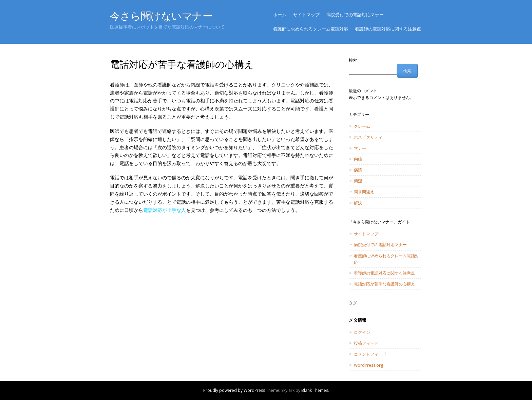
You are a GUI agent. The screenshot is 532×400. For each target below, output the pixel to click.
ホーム (280, 15)
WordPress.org (368, 365)
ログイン (362, 332)
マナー (360, 148)
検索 (353, 60)
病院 (358, 170)
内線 (358, 159)
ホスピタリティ (368, 137)
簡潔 (358, 181)
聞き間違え (364, 192)
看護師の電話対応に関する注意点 (388, 29)
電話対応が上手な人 (165, 210)
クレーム (362, 126)
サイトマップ (306, 15)
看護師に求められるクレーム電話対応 (311, 29)
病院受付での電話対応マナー (355, 15)
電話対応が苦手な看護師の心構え (384, 284)
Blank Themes (315, 390)
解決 (358, 203)
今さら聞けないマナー (161, 16)
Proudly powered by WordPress (234, 390)
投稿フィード (366, 343)
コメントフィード (370, 354)
